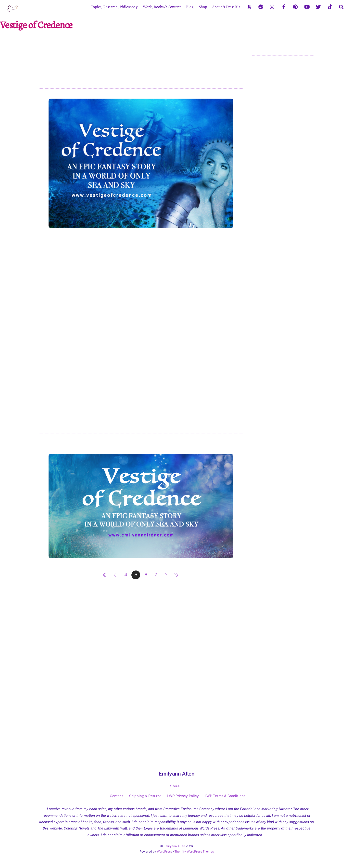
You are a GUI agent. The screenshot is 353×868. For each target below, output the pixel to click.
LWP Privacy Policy (183, 796)
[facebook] (284, 6)
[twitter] (318, 6)
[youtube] (307, 6)
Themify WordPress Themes (194, 851)
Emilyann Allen (174, 846)
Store (175, 786)
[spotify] (261, 6)
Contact (116, 796)
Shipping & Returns (145, 796)
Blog (190, 7)
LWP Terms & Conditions (225, 796)
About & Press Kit (226, 7)
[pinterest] (295, 6)
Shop (203, 7)
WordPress (164, 851)
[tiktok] (330, 6)
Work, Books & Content (162, 7)
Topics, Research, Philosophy (114, 7)
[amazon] (249, 6)
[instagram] (272, 6)
